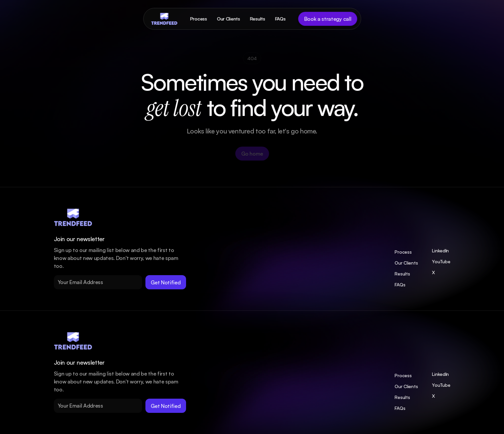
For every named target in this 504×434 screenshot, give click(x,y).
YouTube (441, 261)
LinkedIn (440, 251)
